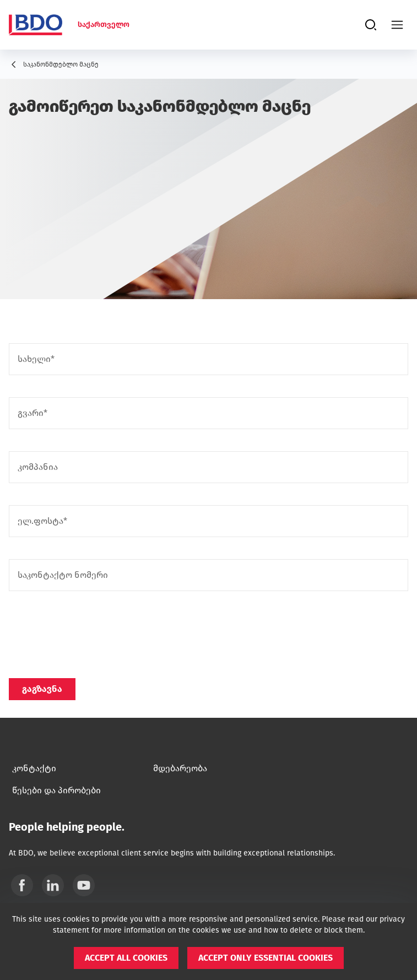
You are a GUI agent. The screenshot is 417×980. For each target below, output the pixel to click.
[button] (126, 958)
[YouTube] (84, 885)
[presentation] (93, 635)
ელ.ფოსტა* (42, 521)
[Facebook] (22, 885)
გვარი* (33, 413)
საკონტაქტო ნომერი (63, 575)
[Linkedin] (53, 885)
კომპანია (38, 467)
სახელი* (36, 359)
